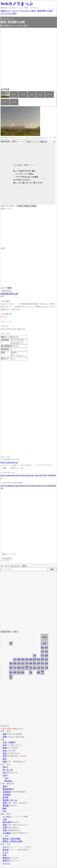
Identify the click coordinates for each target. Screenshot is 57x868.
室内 (5, 759)
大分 (15, 668)
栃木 (46, 659)
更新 (5, 737)
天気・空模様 (9, 742)
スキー (6, 847)
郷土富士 (9, 781)
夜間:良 (6, 858)
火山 (7, 778)
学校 (5, 830)
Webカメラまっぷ (17, 4)
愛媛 (19, 668)
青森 (44, 643)
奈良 (31, 668)
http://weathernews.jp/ (9, 462)
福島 (46, 656)
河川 (5, 773)
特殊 (5, 762)
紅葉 (5, 855)
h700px (20, 206)
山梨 (38, 668)
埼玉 (42, 663)
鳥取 (23, 659)
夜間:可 (6, 861)
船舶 (5, 808)
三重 (31, 672)
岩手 (46, 648)
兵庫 (27, 659)
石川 (35, 656)
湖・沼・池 (8, 770)
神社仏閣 (7, 822)
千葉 (46, 668)
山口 (15, 659)
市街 (5, 756)
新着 (5, 734)
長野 (38, 663)
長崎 (11, 668)
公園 (5, 828)
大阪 (27, 663)
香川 (23, 668)
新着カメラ (6, 11)
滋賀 (31, 663)
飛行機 (6, 806)
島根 (19, 659)
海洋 (5, 767)
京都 (31, 659)
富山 (38, 659)
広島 (19, 663)
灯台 (5, 811)
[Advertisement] (28, 58)
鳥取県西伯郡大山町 (9, 294)
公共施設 (7, 833)
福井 (35, 659)
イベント (7, 863)
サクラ (6, 852)
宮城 (46, 652)
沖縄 (11, 643)
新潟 (42, 656)
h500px (27, 206)
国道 (5, 786)
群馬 (42, 659)
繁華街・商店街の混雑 (12, 841)
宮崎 (15, 672)
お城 (5, 819)
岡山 (23, 663)
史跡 (5, 825)
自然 (5, 745)
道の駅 (6, 797)
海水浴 (6, 850)
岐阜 (35, 663)
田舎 (5, 751)
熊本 (11, 672)
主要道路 (7, 795)
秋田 (42, 648)
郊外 (5, 753)
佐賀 (11, 663)
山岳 (5, 775)
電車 (5, 803)
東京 (42, 668)
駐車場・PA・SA (10, 800)
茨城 (46, 663)
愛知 (35, 668)
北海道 (44, 637)
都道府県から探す (45, 11)
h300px (33, 206)
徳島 (23, 672)
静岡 (38, 672)
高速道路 (7, 792)
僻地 (5, 748)
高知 (19, 672)
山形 (42, 652)
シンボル (7, 817)
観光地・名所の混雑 (11, 839)
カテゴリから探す (9, 13)
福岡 (15, 663)
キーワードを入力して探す (24, 11)
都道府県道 (8, 789)
